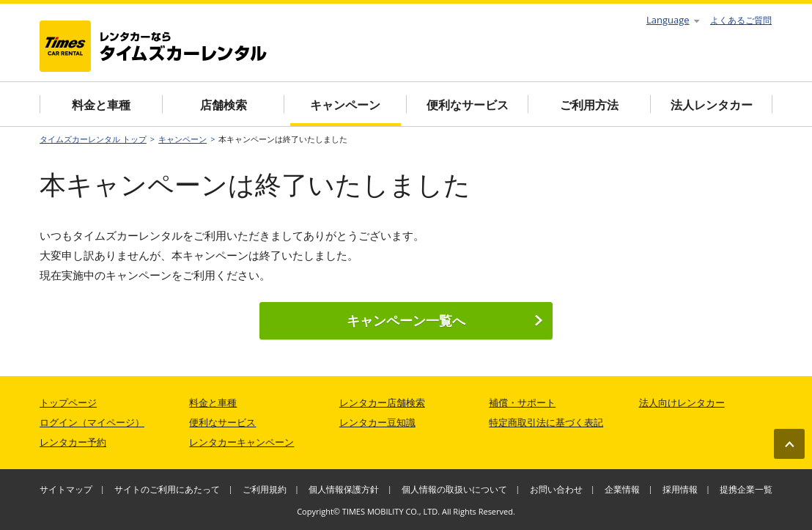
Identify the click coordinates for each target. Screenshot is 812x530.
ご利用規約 (265, 489)
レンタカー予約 (73, 442)
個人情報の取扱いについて (454, 489)
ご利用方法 (589, 105)
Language (673, 20)
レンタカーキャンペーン (241, 442)
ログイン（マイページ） (92, 422)
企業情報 (622, 489)
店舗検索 (224, 105)
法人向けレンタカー (682, 402)
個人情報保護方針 (344, 489)
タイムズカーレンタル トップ (93, 139)
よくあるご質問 (741, 20)
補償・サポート (522, 402)
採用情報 (680, 489)
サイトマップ (66, 489)
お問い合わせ (556, 489)
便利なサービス (468, 105)
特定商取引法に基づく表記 (546, 422)
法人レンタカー (712, 105)
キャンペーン (345, 105)
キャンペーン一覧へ (445, 320)
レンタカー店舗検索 (382, 402)
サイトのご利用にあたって (167, 489)
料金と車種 (101, 105)
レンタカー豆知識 (377, 422)
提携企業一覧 (746, 489)
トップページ (68, 402)
